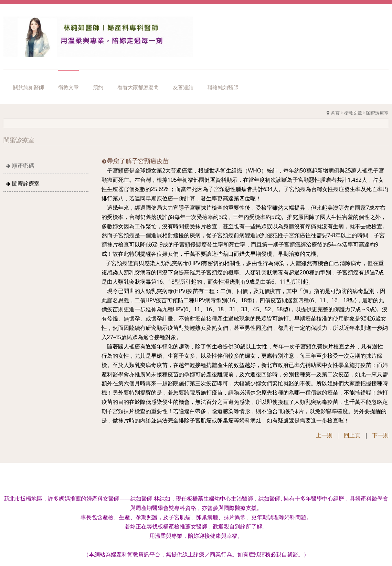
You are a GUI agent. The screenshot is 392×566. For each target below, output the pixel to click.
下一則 (380, 435)
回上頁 (352, 435)
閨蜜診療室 (377, 113)
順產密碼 (23, 166)
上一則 (324, 435)
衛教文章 (353, 113)
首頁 (335, 113)
